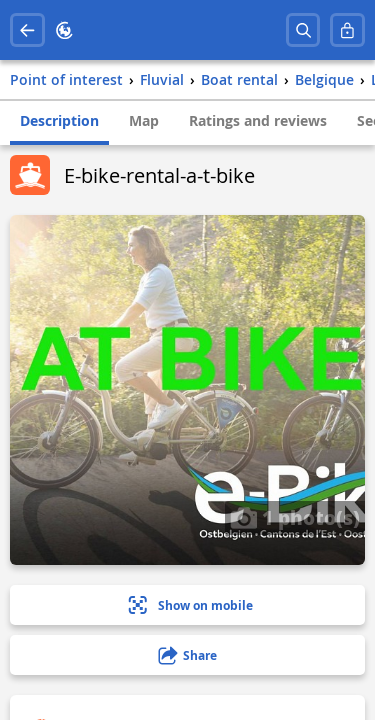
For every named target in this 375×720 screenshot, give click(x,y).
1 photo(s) (295, 517)
